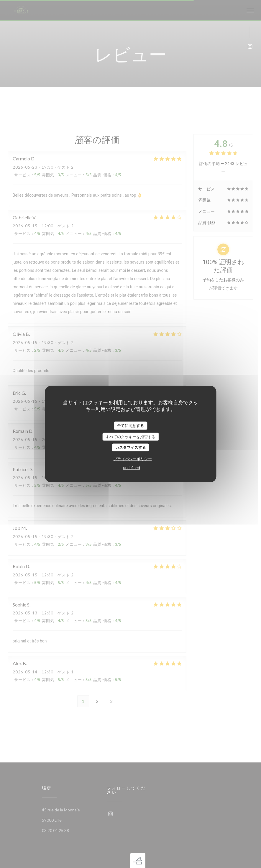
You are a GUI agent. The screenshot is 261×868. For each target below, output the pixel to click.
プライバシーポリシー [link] (133, 459)
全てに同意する (130, 426)
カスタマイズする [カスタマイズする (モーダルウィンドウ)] (131, 447)
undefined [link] (131, 467)
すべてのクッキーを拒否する (130, 437)
